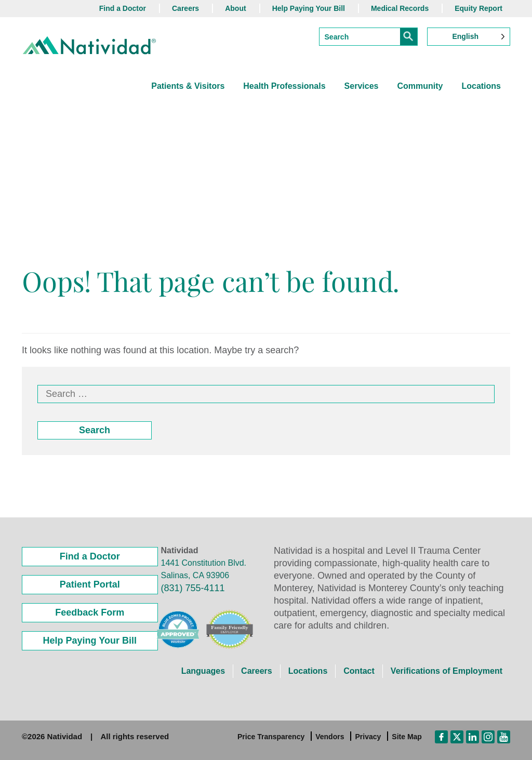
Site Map (407, 737)
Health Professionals (284, 86)
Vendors (330, 737)
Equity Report (478, 8)
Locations (481, 86)
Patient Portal (90, 584)
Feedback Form (90, 612)
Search (95, 430)
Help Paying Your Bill (309, 8)
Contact (359, 671)
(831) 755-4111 (193, 588)
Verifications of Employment (447, 671)
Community (420, 86)
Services (362, 86)
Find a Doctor (123, 8)
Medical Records (400, 8)
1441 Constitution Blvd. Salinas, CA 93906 (204, 569)
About (235, 8)
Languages (203, 671)
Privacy (368, 737)
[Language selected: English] (469, 37)
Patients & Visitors (188, 86)
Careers (185, 8)
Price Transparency (271, 737)
